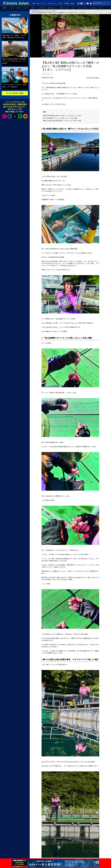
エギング (19, 8)
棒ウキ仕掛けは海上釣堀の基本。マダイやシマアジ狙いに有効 (63, 121)
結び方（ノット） (53, 8)
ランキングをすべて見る (15, 93)
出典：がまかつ (96, 59)
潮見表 (72, 3)
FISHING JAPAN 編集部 (93, 78)
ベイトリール (93, 8)
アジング (26, 8)
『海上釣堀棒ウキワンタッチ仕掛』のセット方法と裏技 (61, 118)
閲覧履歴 (67, 3)
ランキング (43, 3)
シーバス (11, 8)
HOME (34, 3)
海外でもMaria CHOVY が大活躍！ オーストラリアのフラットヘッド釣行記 (15, 61)
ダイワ (101, 8)
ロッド (73, 8)
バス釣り (33, 8)
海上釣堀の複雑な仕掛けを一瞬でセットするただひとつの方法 (63, 116)
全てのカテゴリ (52, 3)
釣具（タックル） (65, 8)
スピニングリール (82, 8)
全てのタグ (60, 3)
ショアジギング (42, 8)
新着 (38, 3)
